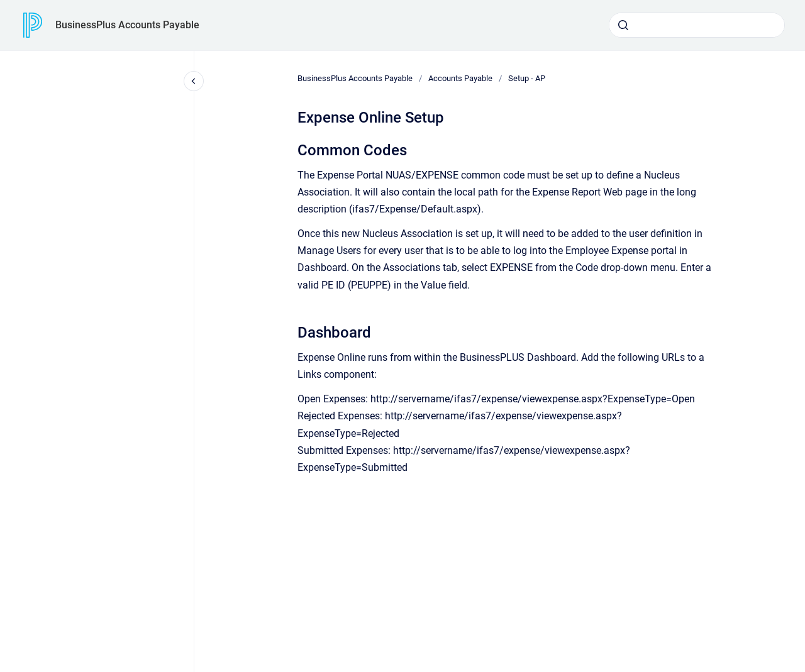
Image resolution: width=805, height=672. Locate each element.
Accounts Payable (460, 78)
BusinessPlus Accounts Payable (127, 25)
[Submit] (623, 25)
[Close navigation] (194, 81)
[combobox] (697, 25)
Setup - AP (527, 78)
